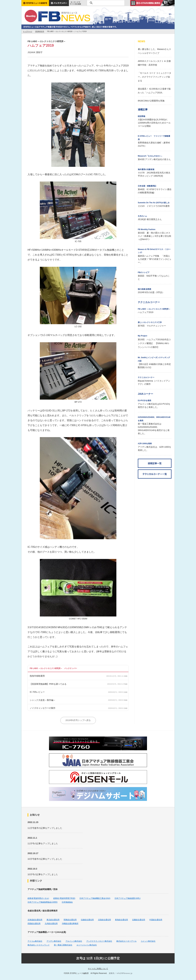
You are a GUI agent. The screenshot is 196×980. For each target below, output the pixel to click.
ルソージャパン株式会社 (87, 945)
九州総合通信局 (51, 924)
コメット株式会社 (148, 941)
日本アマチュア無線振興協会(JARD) (42, 902)
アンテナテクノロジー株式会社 (99, 941)
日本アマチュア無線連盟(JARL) (127, 898)
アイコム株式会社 (35, 941)
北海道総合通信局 (35, 920)
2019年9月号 (40, 31)
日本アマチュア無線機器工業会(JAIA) (95, 898)
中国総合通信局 (156, 920)
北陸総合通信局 (104, 920)
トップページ (28, 31)
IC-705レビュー (37, 692)
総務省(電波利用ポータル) (38, 898)
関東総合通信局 (70, 920)
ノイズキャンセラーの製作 (43, 708)
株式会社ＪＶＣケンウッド (39, 945)
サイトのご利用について (98, 969)
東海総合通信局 (121, 920)
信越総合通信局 (87, 920)
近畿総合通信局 (139, 920)
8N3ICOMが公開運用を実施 (151, 101)
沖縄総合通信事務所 (70, 924)
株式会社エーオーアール (126, 941)
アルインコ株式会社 (74, 941)
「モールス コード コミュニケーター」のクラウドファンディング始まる (155, 77)
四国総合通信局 (34, 924)
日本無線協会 (67, 902)
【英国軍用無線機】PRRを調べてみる (48, 684)
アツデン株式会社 (54, 941)
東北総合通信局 (53, 920)
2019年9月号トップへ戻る (78, 720)
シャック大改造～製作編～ (43, 700)
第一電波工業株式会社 (63, 945)
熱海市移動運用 (37, 676)
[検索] (105, 3)
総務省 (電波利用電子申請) (64, 898)
